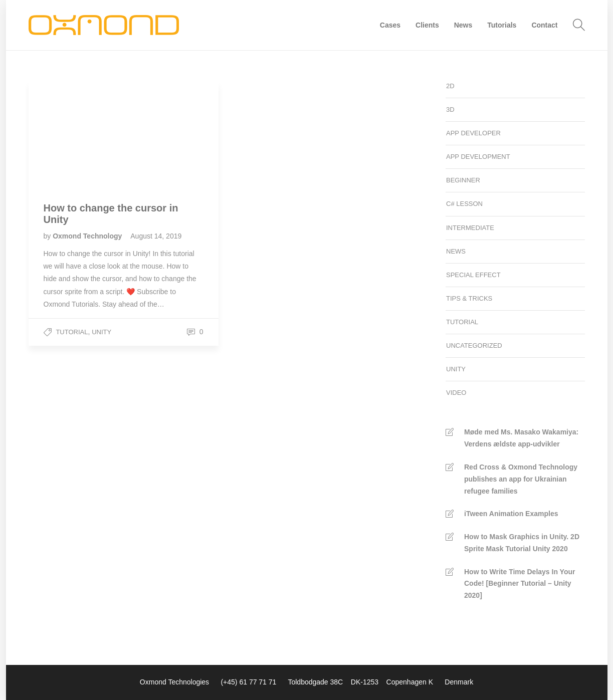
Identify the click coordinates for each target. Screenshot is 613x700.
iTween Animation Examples (511, 514)
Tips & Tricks (469, 298)
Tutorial (72, 332)
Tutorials (502, 25)
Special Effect (473, 275)
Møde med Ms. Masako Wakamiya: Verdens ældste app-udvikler (521, 438)
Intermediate (470, 228)
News (463, 25)
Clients (427, 25)
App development (478, 157)
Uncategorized (474, 345)
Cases (390, 25)
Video (456, 393)
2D (450, 86)
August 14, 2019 (156, 236)
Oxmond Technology (88, 236)
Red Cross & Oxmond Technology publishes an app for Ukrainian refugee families (521, 479)
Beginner (463, 180)
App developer (473, 133)
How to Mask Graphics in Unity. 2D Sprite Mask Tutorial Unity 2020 (522, 543)
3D (450, 109)
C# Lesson (464, 204)
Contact (544, 25)
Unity (101, 332)
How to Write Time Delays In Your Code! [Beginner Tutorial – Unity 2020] (520, 584)
